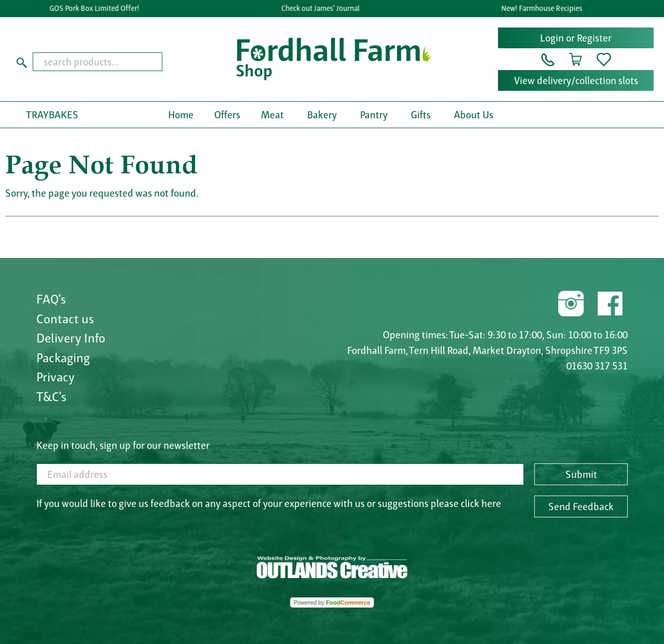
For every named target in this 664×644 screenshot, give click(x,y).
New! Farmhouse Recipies (544, 8)
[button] (548, 59)
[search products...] (98, 62)
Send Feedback (581, 506)
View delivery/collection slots (576, 80)
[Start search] (22, 62)
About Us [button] (474, 115)
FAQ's (51, 299)
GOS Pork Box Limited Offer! (97, 8)
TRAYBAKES (52, 115)
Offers (227, 115)
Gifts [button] (421, 115)
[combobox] (114, 62)
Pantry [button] (374, 115)
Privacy (56, 377)
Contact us (65, 319)
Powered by (332, 602)
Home (181, 115)
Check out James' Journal (322, 8)
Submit (581, 474)
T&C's (51, 396)
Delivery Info (71, 338)
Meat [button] (272, 115)
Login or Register (576, 38)
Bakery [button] (322, 115)
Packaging (63, 358)
